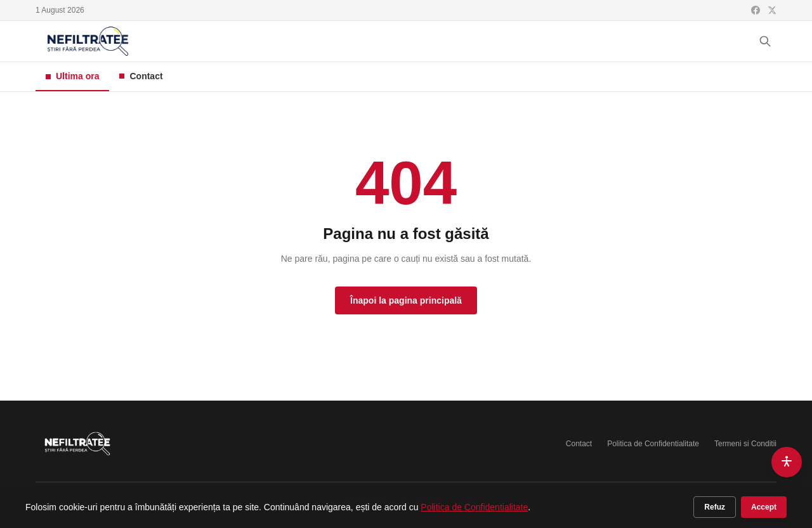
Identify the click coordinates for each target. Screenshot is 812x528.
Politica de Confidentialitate (653, 444)
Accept (764, 507)
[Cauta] (765, 41)
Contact (141, 76)
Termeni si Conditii (745, 444)
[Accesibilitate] (787, 462)
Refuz (715, 507)
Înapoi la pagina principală (406, 300)
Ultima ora (72, 76)
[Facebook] (756, 10)
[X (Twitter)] (772, 10)
